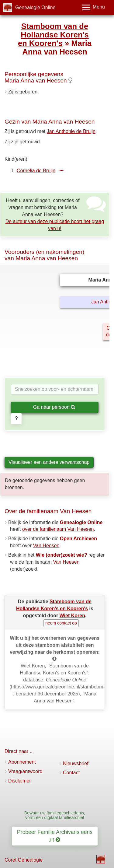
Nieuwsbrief (76, 763)
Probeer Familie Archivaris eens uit (55, 836)
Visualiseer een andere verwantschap (49, 462)
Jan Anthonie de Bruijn (71, 131)
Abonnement (22, 762)
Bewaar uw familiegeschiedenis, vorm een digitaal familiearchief (55, 815)
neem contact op (61, 623)
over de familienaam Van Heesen (58, 529)
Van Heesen (46, 546)
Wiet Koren (72, 616)
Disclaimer (20, 781)
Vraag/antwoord (25, 771)
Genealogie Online (35, 7)
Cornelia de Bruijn (36, 171)
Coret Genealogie (24, 860)
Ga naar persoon (54, 407)
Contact (71, 773)
